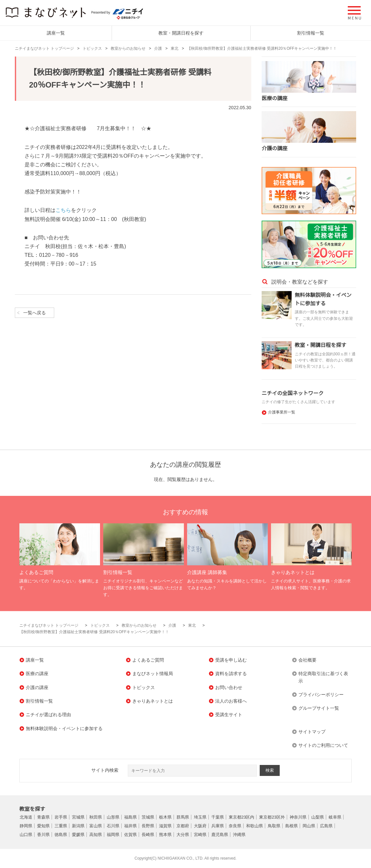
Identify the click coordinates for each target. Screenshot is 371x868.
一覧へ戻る (35, 313)
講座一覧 (56, 33)
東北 (175, 48)
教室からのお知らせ (128, 48)
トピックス (92, 48)
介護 (158, 48)
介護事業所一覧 (282, 412)
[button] (355, 13)
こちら (63, 210)
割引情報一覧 (311, 33)
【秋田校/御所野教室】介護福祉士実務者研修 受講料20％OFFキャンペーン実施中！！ (262, 48)
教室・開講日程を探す (181, 33)
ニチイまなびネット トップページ (44, 48)
